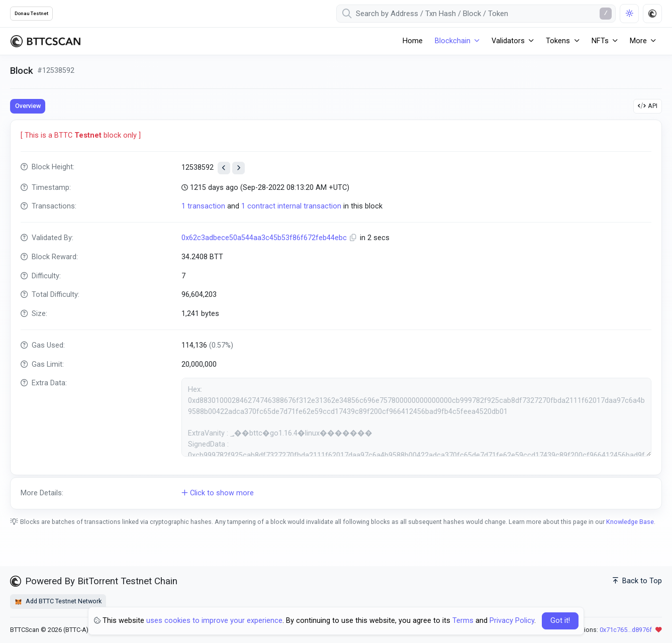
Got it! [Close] (560, 621)
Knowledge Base (630, 522)
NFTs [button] (600, 41)
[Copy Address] (354, 238)
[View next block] (238, 168)
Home (413, 41)
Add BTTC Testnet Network (58, 601)
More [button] (638, 41)
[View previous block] (224, 168)
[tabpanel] (336, 314)
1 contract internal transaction (291, 206)
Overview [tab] (28, 106)
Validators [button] (508, 41)
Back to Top (637, 581)
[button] (336, 493)
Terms (463, 621)
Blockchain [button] (453, 41)
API (648, 106)
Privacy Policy (512, 621)
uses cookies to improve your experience (214, 621)
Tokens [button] (558, 41)
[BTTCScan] (45, 41)
